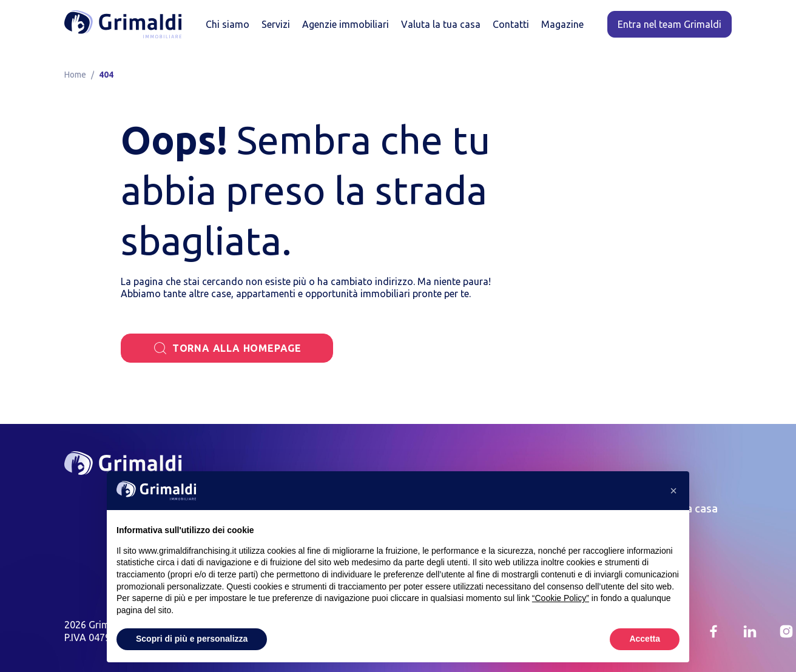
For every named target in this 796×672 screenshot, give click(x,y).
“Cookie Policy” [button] (561, 598)
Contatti (511, 24)
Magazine (562, 24)
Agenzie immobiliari (346, 24)
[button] (673, 491)
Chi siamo (228, 24)
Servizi (276, 24)
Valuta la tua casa (441, 24)
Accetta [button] (645, 639)
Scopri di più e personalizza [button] (192, 639)
